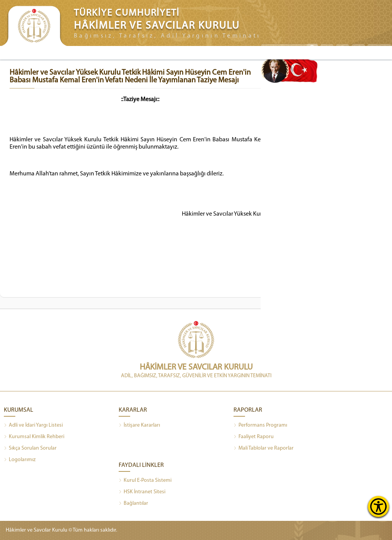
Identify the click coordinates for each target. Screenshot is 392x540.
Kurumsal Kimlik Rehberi (34, 437)
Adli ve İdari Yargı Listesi (33, 425)
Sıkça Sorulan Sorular (30, 448)
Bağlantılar (133, 504)
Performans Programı (260, 425)
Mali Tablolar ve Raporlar (264, 448)
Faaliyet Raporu (254, 437)
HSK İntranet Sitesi (142, 492)
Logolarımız (20, 460)
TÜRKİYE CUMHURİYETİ (127, 13)
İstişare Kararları (139, 425)
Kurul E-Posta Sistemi (145, 481)
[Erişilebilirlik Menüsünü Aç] (378, 506)
